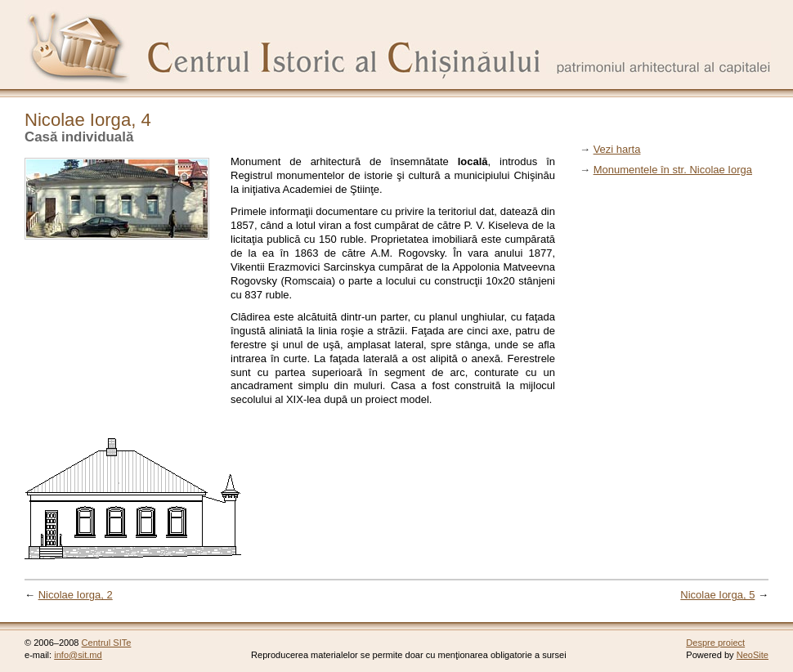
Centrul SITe (107, 643)
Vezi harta (617, 149)
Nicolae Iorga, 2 (76, 595)
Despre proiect (715, 643)
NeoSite (753, 655)
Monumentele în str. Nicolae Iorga (673, 170)
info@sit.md (78, 655)
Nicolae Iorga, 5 (717, 595)
